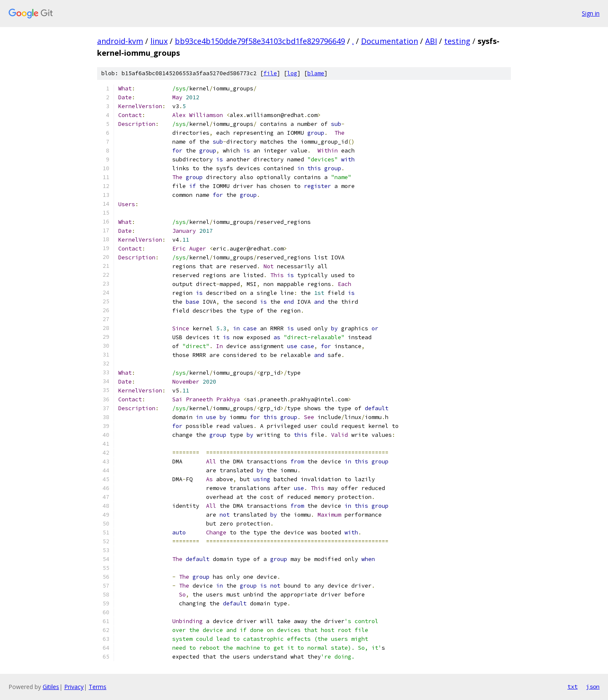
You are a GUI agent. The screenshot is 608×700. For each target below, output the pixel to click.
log (292, 73)
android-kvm (120, 41)
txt (573, 686)
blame (316, 73)
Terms (98, 687)
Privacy (74, 687)
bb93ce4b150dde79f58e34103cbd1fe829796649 (260, 41)
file (270, 73)
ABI (431, 41)
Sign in (591, 13)
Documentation (389, 41)
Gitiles (51, 687)
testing (457, 41)
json (593, 686)
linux (159, 41)
